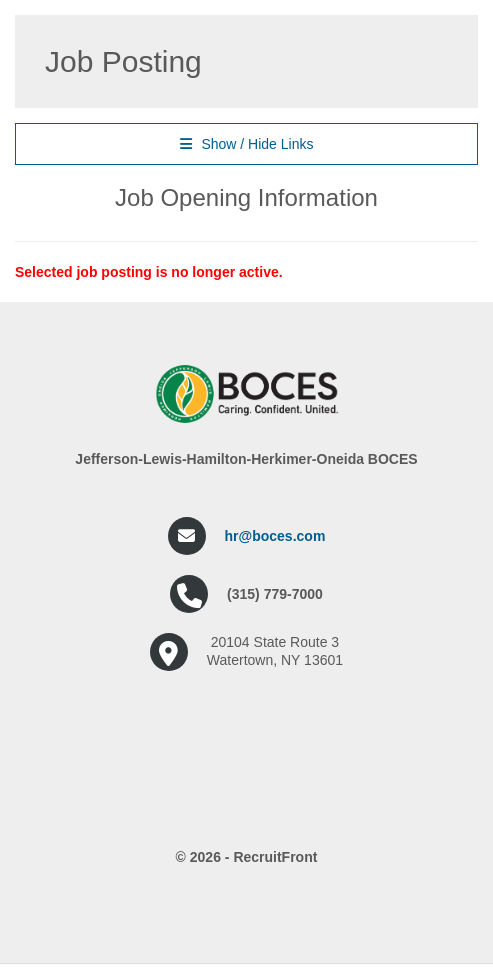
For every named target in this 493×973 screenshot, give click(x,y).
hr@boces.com (275, 536)
